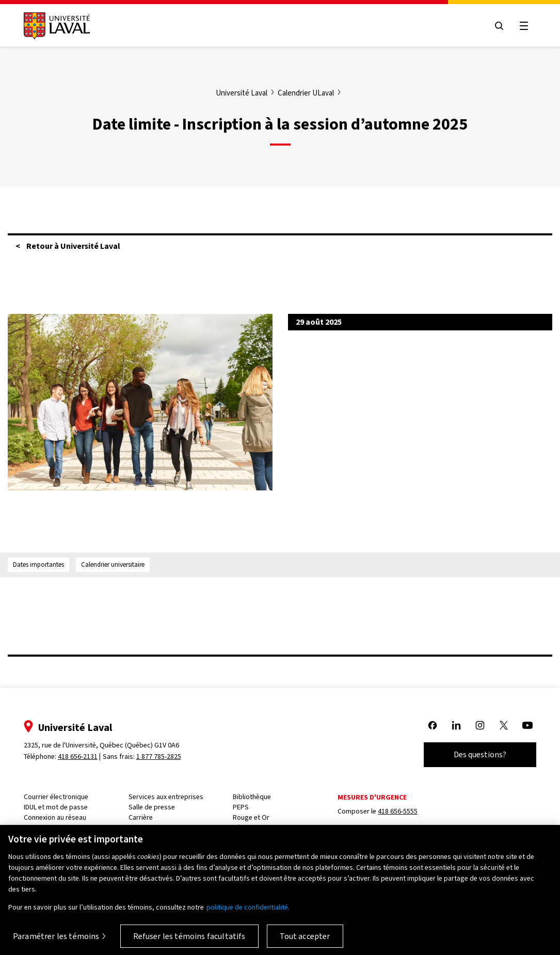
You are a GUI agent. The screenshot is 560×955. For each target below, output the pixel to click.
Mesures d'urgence (372, 797)
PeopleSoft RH (150, 828)
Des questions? (480, 754)
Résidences (250, 828)
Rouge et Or (251, 817)
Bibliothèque (252, 797)
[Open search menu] (499, 26)
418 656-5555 (398, 811)
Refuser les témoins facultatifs (189, 942)
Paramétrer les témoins (56, 942)
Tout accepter (305, 942)
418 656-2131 (78, 757)
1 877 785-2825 (159, 757)
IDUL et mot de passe (56, 807)
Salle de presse (152, 807)
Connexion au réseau (55, 817)
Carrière (141, 817)
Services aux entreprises (166, 797)
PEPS (241, 807)
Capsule (36, 828)
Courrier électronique (56, 797)
